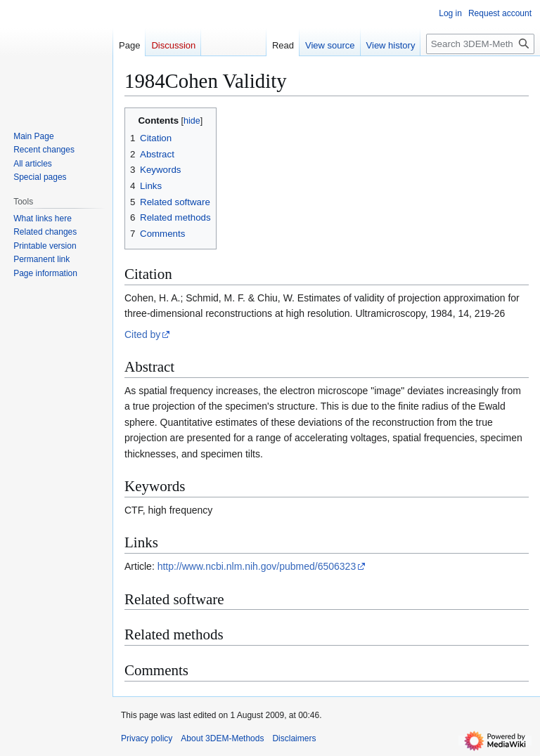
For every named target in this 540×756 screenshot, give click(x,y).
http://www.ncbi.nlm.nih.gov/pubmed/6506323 (257, 566)
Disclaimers (294, 738)
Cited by (142, 334)
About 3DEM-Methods (222, 738)
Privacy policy (147, 738)
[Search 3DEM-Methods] (480, 44)
